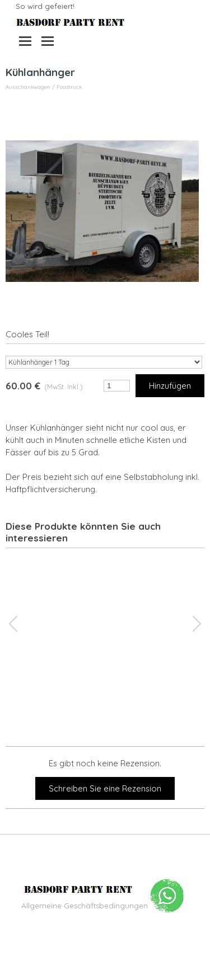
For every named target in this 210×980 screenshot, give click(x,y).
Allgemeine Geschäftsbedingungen (85, 906)
